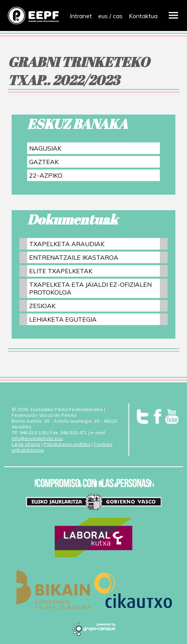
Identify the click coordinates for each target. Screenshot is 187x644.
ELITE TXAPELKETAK (61, 271)
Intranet (81, 16)
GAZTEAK (44, 162)
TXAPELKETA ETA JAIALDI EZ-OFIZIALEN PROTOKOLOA (90, 288)
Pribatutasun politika (67, 444)
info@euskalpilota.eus (37, 438)
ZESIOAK (42, 306)
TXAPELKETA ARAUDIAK (67, 244)
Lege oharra (26, 444)
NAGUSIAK (45, 148)
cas (118, 16)
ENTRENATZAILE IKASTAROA (74, 257)
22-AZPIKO (46, 175)
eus (103, 16)
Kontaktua (143, 16)
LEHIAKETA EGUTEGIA (63, 319)
